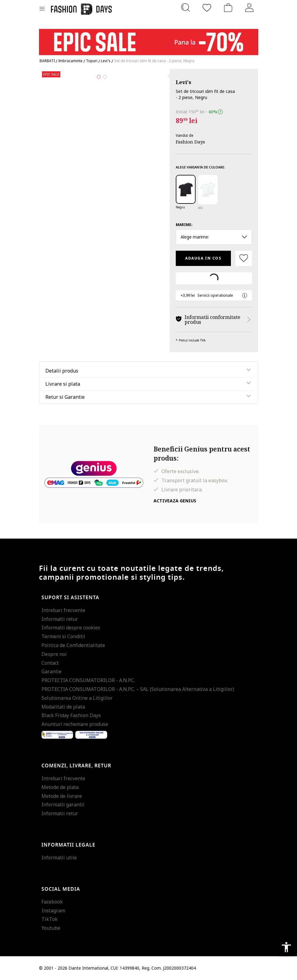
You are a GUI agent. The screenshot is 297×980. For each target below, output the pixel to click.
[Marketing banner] (149, 39)
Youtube (51, 928)
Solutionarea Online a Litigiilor (77, 698)
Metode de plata (60, 787)
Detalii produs (62, 371)
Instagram (53, 911)
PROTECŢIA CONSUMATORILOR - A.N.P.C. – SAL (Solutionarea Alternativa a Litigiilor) (138, 689)
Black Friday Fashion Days (71, 715)
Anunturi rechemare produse (75, 724)
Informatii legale (68, 845)
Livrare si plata (63, 384)
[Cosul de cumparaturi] (228, 8)
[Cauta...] (186, 8)
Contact (50, 663)
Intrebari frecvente (63, 610)
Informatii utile (59, 858)
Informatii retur (60, 619)
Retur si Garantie (65, 397)
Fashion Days (190, 142)
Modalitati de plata (63, 707)
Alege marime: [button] (214, 237)
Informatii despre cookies (71, 628)
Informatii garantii (63, 805)
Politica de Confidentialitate (73, 645)
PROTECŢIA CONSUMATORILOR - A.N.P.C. (88, 680)
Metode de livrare (62, 796)
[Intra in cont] (249, 8)
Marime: (184, 225)
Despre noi (54, 654)
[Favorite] (207, 8)
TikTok (49, 919)
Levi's (184, 82)
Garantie (51, 671)
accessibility (286, 947)
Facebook (52, 902)
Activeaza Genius (175, 501)
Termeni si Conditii (63, 636)
